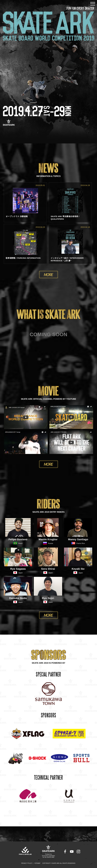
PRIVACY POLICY (27, 863)
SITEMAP (37, 863)
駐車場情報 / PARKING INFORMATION (23, 258)
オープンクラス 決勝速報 (17, 216)
